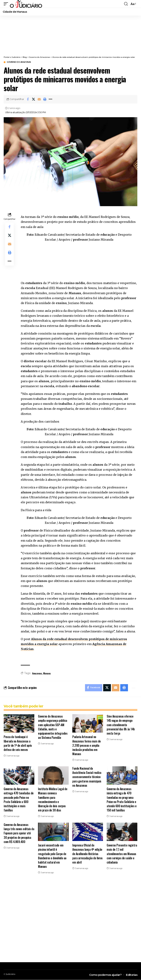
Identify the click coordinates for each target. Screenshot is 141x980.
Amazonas (37, 673)
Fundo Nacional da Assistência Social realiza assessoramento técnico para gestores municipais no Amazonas (87, 777)
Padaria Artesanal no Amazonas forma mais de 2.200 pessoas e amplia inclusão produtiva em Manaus (87, 746)
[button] (7, 4)
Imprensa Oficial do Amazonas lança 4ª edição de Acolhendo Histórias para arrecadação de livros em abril (87, 854)
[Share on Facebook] (28, 99)
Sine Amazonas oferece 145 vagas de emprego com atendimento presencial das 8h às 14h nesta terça (121, 725)
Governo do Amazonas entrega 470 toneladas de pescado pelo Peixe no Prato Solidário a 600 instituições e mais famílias (19, 800)
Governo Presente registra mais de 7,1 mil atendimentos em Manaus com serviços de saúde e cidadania (122, 854)
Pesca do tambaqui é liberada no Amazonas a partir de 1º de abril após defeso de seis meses (18, 743)
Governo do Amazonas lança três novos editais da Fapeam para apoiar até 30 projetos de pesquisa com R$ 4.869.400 (19, 833)
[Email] (39, 99)
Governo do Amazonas (19, 62)
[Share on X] (33, 99)
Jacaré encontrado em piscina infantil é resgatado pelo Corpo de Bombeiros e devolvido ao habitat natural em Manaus (52, 856)
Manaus (47, 673)
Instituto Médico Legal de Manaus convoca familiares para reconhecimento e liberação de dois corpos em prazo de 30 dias (53, 800)
